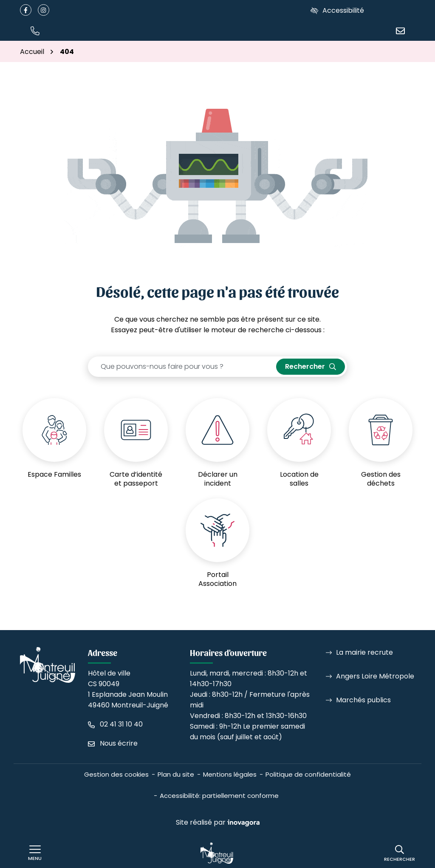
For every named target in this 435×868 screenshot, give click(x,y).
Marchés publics (363, 700)
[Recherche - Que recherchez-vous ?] (182, 367)
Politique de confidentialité (308, 774)
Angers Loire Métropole (375, 676)
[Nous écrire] (400, 30)
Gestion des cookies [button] (116, 774)
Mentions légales (230, 774)
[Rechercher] (400, 853)
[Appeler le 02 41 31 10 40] (115, 724)
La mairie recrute (364, 652)
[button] (35, 30)
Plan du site (176, 774)
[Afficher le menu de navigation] (35, 853)
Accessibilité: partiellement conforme (219, 796)
